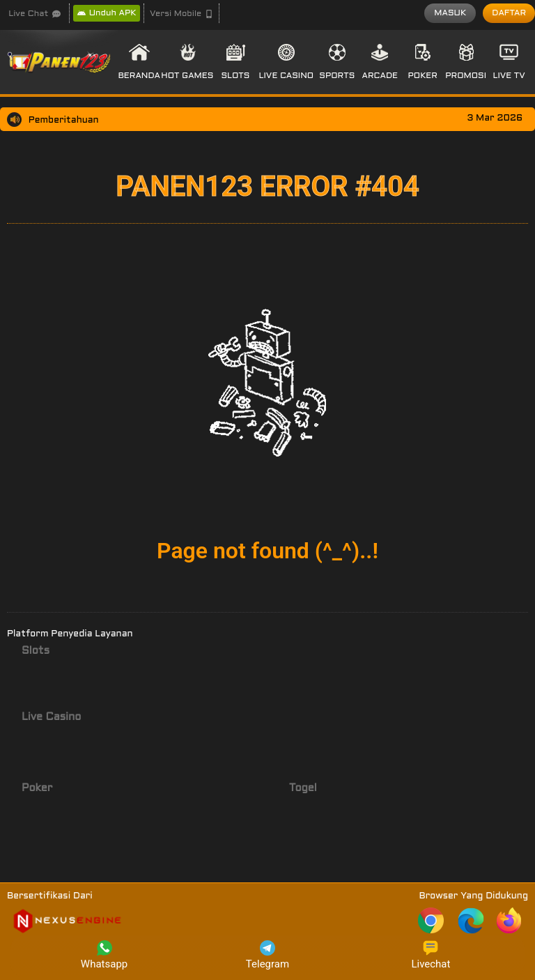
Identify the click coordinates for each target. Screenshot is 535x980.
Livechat (431, 955)
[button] (181, 14)
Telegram (267, 955)
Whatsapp (104, 955)
